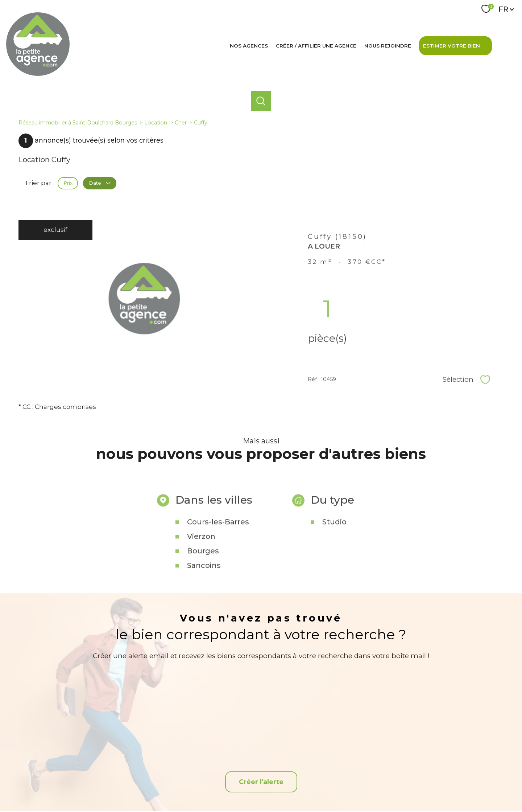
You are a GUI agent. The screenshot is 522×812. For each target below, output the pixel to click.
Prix (68, 183)
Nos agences (249, 46)
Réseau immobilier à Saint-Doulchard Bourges (78, 123)
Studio (334, 566)
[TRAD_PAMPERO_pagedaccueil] (38, 74)
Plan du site (269, 787)
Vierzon (201, 581)
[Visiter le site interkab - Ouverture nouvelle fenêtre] (413, 763)
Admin (330, 787)
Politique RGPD (385, 787)
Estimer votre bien (451, 46)
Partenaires (353, 787)
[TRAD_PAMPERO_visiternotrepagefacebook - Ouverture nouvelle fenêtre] (261, 763)
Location (156, 123)
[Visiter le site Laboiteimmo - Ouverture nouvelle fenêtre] (261, 800)
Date (100, 183)
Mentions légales (302, 787)
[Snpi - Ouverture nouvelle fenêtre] (455, 763)
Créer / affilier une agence (316, 46)
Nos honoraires (237, 787)
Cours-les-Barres (218, 566)
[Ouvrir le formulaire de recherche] (261, 101)
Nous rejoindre (388, 46)
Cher (181, 123)
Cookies (413, 787)
